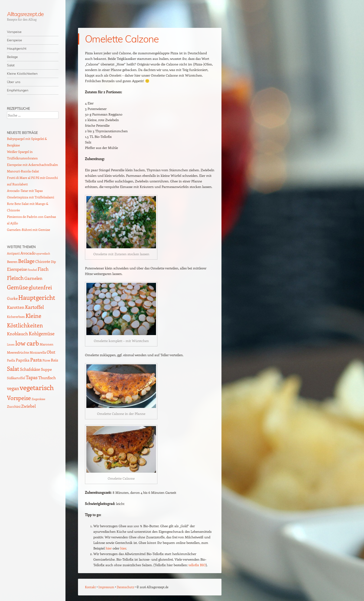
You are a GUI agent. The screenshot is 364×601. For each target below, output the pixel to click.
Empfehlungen (18, 90)
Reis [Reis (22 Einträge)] (54, 360)
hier (109, 548)
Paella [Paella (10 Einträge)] (11, 360)
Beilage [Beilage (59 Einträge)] (26, 261)
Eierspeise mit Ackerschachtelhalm (32, 165)
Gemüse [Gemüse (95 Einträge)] (17, 287)
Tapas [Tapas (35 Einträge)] (32, 377)
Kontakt (90, 587)
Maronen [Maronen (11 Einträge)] (47, 344)
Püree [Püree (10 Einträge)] (46, 360)
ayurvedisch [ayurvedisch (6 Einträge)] (43, 254)
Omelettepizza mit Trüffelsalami (31, 197)
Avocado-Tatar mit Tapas (25, 191)
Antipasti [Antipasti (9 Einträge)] (13, 253)
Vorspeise (14, 32)
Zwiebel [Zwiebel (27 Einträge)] (28, 406)
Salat (11, 65)
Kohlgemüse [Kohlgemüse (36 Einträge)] (42, 333)
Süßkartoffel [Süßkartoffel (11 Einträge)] (16, 378)
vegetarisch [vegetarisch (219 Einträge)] (37, 387)
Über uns (14, 82)
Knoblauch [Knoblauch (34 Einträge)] (18, 333)
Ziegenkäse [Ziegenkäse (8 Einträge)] (38, 399)
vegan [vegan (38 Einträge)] (13, 388)
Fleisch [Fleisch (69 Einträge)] (15, 278)
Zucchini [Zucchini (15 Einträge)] (14, 406)
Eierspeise (15, 40)
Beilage (12, 57)
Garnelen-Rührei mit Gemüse (29, 230)
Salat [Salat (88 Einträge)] (13, 368)
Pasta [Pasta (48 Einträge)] (36, 360)
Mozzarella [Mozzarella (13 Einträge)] (38, 352)
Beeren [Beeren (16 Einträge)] (12, 261)
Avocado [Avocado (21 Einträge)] (28, 253)
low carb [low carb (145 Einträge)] (27, 343)
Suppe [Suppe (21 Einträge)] (46, 369)
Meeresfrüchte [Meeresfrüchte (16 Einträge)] (18, 352)
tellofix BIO (197, 565)
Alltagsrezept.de (25, 14)
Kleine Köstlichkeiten (22, 74)
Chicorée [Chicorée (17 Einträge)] (43, 261)
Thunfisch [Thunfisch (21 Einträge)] (47, 378)
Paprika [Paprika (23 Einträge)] (23, 360)
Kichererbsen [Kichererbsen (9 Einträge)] (16, 317)
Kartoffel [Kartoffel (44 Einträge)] (34, 307)
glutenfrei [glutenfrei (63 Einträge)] (40, 287)
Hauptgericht (17, 48)
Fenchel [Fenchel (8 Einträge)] (32, 270)
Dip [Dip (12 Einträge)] (53, 262)
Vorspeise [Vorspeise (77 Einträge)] (19, 398)
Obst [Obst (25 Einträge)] (51, 352)
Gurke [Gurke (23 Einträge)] (12, 298)
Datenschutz (125, 587)
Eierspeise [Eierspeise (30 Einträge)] (17, 269)
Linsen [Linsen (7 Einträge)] (11, 344)
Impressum (106, 587)
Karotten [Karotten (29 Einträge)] (16, 307)
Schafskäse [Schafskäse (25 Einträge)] (30, 369)
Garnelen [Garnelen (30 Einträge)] (33, 278)
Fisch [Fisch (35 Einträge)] (43, 269)
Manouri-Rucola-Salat (23, 171)
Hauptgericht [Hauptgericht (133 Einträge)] (37, 297)
